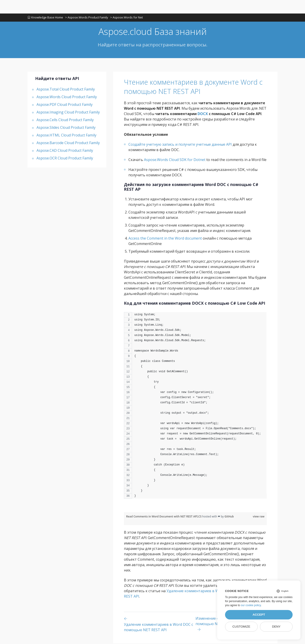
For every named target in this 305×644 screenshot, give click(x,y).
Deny (276, 627)
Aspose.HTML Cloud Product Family (66, 136)
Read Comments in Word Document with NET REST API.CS (164, 517)
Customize (241, 627)
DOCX (203, 114)
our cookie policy (251, 605)
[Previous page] (160, 625)
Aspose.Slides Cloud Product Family (66, 128)
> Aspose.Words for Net (127, 18)
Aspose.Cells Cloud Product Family (65, 120)
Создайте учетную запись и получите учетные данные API (180, 145)
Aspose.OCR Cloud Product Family (65, 159)
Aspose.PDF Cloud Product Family (65, 105)
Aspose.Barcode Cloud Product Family (68, 143)
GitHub (229, 517)
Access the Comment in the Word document (165, 239)
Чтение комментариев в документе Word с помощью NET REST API (188, 87)
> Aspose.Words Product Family (87, 18)
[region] (195, 408)
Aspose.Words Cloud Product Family (67, 98)
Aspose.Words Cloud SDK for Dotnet (175, 160)
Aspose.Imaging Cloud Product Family (68, 113)
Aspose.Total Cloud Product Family (66, 90)
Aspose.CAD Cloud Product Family (65, 151)
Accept (259, 615)
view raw (259, 517)
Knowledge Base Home (45, 18)
